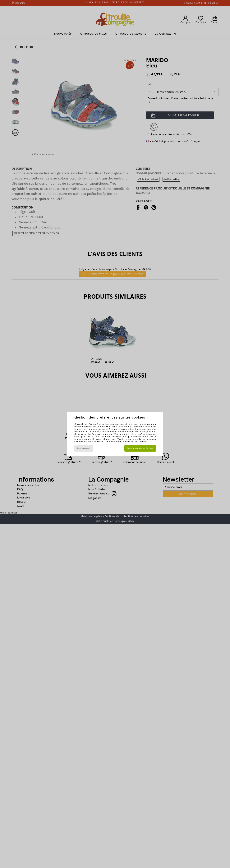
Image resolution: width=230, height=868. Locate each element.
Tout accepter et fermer (140, 448)
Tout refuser (84, 448)
